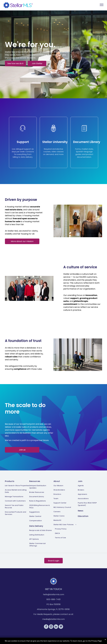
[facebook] (46, 627)
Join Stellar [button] (37, 63)
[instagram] (51, 627)
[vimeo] (61, 627)
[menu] (102, 5)
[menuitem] (17, 497)
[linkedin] (56, 627)
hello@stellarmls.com (54, 594)
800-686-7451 (53, 599)
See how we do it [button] (15, 63)
